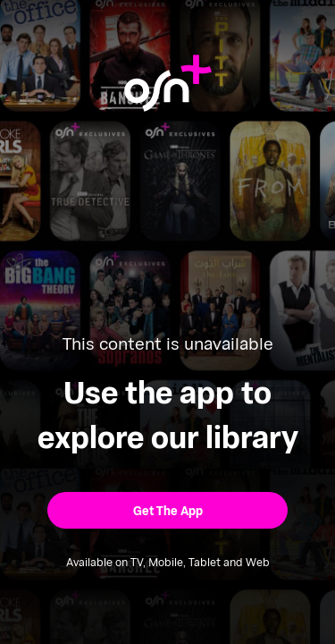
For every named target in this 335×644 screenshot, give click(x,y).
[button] (167, 510)
